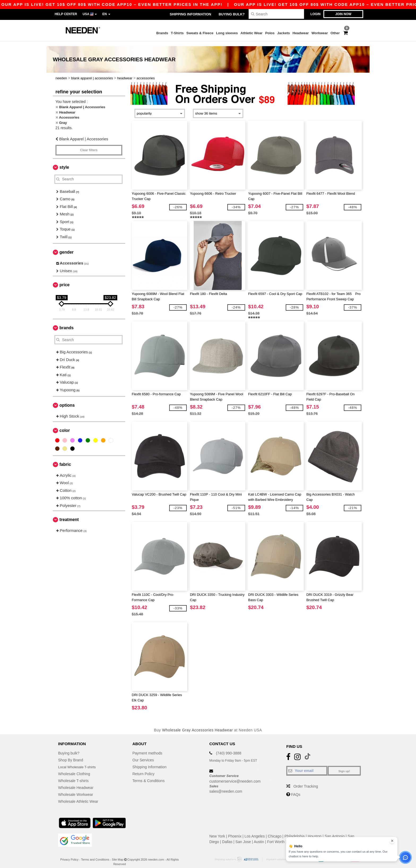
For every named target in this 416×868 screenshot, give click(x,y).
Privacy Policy (69, 855)
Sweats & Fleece (200, 33)
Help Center (66, 14)
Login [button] (315, 14)
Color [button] (65, 425)
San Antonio (335, 831)
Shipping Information (190, 14)
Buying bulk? (232, 14)
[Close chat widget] (392, 841)
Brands (162, 33)
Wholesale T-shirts (73, 776)
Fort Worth (276, 837)
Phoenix (235, 831)
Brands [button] (66, 323)
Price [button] (64, 280)
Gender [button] (66, 247)
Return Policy (143, 769)
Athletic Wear (252, 33)
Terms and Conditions (95, 855)
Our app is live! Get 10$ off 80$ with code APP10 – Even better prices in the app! (253, 4)
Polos (270, 33)
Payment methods (147, 748)
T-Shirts (177, 33)
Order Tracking (306, 782)
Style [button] (64, 162)
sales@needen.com (226, 787)
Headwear (301, 33)
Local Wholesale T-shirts (78, 762)
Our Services (143, 755)
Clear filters (89, 145)
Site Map (118, 855)
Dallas (227, 837)
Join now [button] (343, 14)
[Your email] (307, 766)
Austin (259, 837)
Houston (315, 831)
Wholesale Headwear (76, 783)
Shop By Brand (71, 755)
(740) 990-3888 (229, 748)
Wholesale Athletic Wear (78, 797)
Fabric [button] (65, 459)
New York (217, 831)
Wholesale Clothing (74, 769)
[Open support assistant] (405, 857)
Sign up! (344, 766)
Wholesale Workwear (76, 790)
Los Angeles (255, 831)
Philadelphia (294, 831)
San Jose (243, 837)
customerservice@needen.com (235, 776)
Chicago (274, 831)
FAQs (296, 790)
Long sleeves (227, 33)
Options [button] (67, 400)
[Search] (276, 14)
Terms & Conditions (148, 776)
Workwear (320, 33)
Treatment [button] (69, 515)
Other (335, 33)
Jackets (284, 33)
